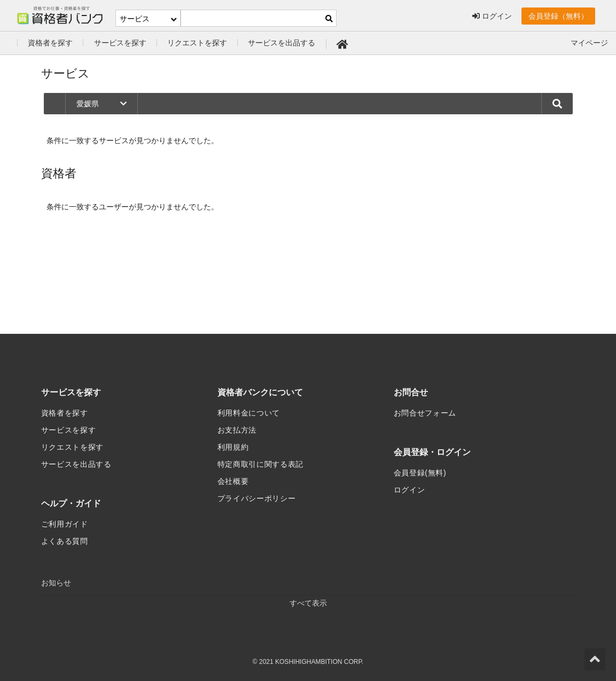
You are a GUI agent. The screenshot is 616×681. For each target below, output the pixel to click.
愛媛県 (102, 104)
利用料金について (249, 413)
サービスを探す (120, 43)
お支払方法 (237, 430)
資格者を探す (50, 43)
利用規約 (233, 447)
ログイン (492, 16)
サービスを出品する (282, 43)
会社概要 (233, 481)
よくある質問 (65, 541)
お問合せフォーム (425, 413)
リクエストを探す (197, 43)
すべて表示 (308, 603)
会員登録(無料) (420, 473)
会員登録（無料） (558, 16)
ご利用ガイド (65, 524)
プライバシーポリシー (257, 498)
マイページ (589, 43)
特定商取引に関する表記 (261, 464)
